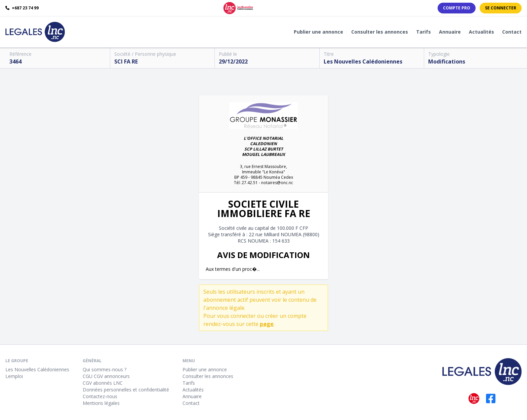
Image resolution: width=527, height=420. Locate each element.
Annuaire (450, 32)
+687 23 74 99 (22, 8)
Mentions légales (101, 403)
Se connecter (501, 8)
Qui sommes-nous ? (105, 369)
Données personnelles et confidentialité (126, 390)
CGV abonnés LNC (103, 383)
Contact (512, 32)
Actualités (481, 32)
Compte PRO (457, 8)
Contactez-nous (100, 396)
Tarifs (423, 32)
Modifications (447, 61)
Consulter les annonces (380, 32)
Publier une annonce (318, 32)
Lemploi (14, 376)
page (267, 324)
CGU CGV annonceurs (106, 376)
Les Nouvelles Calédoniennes (37, 369)
